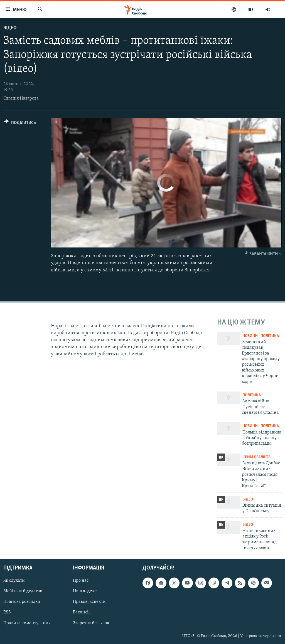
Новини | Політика (261, 336)
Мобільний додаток (23, 591)
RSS (7, 612)
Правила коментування (27, 623)
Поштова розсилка (22, 602)
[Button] (20, 124)
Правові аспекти (89, 602)
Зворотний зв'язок (91, 623)
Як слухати (14, 581)
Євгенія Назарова (21, 98)
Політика (252, 395)
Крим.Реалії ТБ (256, 457)
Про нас (81, 581)
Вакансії (81, 612)
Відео (10, 28)
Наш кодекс (85, 591)
